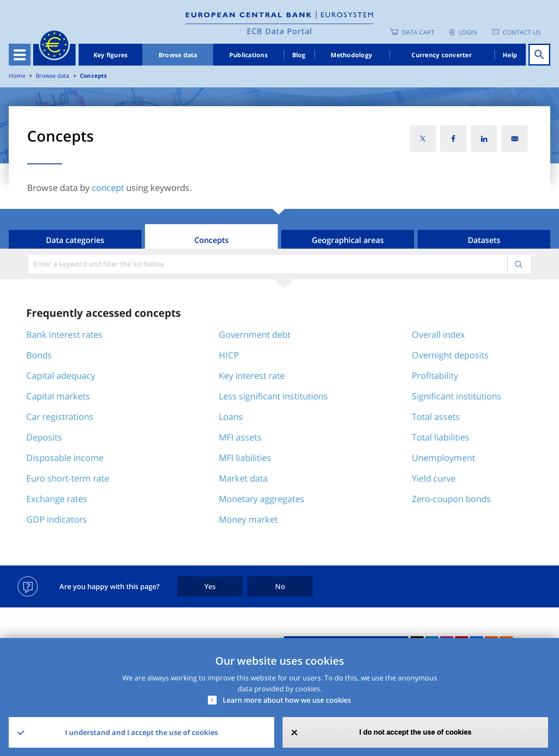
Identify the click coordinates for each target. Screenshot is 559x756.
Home (17, 76)
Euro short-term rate (68, 478)
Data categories (75, 240)
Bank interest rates (64, 335)
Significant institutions (457, 396)
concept (108, 188)
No (280, 586)
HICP (229, 355)
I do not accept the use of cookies (416, 732)
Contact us (522, 32)
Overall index (438, 335)
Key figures (111, 55)
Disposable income (65, 458)
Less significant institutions (273, 396)
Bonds (39, 355)
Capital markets (58, 396)
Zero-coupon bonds (451, 499)
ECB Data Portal (279, 31)
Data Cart (418, 32)
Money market (248, 519)
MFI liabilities (245, 458)
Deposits (44, 437)
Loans (231, 417)
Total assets (436, 417)
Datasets (484, 240)
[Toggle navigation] (20, 55)
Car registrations (60, 417)
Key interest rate (252, 376)
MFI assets (240, 437)
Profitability (435, 376)
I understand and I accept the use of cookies (141, 732)
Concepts (93, 76)
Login (468, 32)
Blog (299, 55)
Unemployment (443, 458)
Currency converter (442, 55)
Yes (210, 586)
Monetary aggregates (262, 499)
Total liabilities (441, 437)
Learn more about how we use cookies (287, 700)
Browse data (178, 55)
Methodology (351, 55)
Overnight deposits (450, 355)
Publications (248, 55)
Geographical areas (348, 240)
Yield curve (434, 478)
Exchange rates (57, 499)
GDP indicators (57, 519)
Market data (243, 478)
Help (510, 55)
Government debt (255, 335)
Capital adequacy (61, 376)
